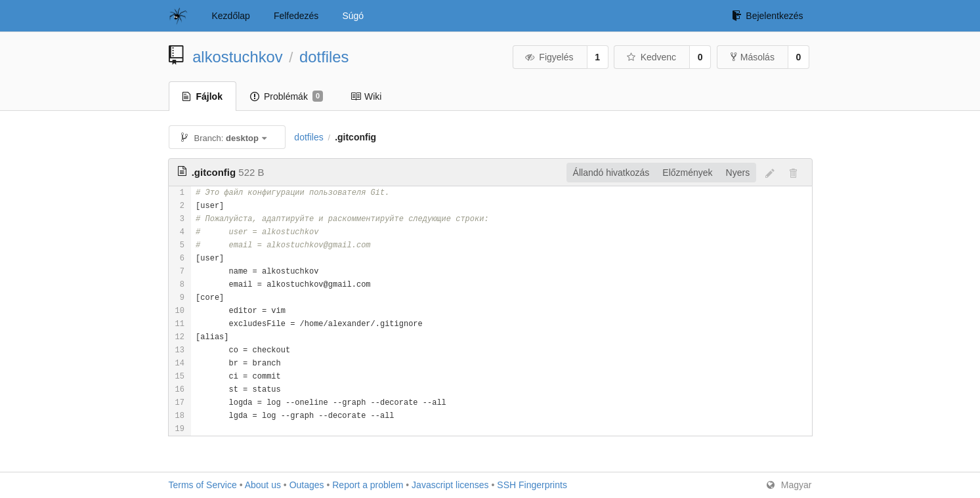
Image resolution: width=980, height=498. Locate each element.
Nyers (738, 173)
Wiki (366, 96)
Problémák (287, 96)
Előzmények (687, 173)
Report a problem (368, 485)
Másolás (753, 57)
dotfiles (324, 57)
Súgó (353, 16)
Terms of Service (203, 485)
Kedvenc (651, 57)
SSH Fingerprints (532, 485)
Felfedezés (296, 16)
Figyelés (549, 57)
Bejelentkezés (767, 16)
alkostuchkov (238, 57)
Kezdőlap (231, 16)
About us (263, 485)
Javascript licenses (450, 485)
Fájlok (202, 96)
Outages (307, 485)
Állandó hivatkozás (611, 173)
